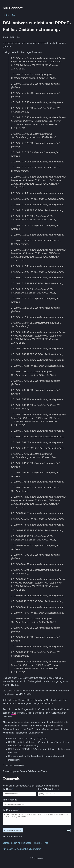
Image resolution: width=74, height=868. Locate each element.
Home (6, 15)
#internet (38, 845)
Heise (13, 713)
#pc (46, 845)
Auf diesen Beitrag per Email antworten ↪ (23, 851)
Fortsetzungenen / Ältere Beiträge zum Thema (25, 771)
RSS (13, 15)
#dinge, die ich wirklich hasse (17, 845)
